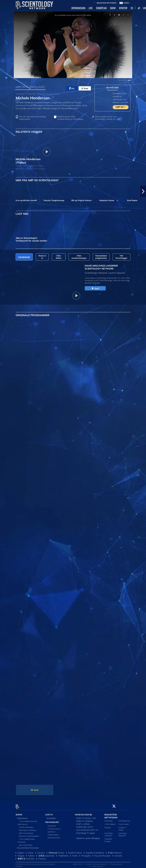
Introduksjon (52, 824)
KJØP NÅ (121, 107)
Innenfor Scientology (26, 826)
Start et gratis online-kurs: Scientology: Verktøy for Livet (108, 118)
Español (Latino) (75, 851)
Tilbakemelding (53, 833)
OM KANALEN (52, 821)
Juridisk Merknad (97, 865)
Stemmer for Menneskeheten (29, 835)
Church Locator (124, 823)
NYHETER (123, 8)
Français (42, 857)
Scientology (109, 819)
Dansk (31, 851)
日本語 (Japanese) (46, 854)
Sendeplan (51, 817)
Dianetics (108, 826)
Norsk (75, 854)
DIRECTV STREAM (84, 820)
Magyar (21, 854)
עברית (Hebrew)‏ (115, 851)
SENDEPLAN (101, 8)
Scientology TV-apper (86, 832)
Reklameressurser (54, 836)
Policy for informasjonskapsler (96, 863)
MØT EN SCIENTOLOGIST (30, 87)
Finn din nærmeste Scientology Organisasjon (32, 118)
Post (85, 88)
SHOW (113, 8)
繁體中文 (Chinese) (26, 857)
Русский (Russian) (103, 854)
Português (86, 854)
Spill (95, 288)
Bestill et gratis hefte (70, 118)
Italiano (31, 854)
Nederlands (63, 854)
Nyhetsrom (51, 830)
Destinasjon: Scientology (27, 829)
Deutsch (41, 851)
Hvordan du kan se (54, 827)
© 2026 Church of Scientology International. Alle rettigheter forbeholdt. (35, 864)
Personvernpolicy (116, 863)
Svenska (118, 854)
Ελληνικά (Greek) (56, 851)
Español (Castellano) (95, 851)
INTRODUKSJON (78, 8)
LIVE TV (49, 813)
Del (72, 88)
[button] (143, 191)
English (21, 851)
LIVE (91, 8)
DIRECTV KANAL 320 (86, 817)
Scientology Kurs (124, 819)
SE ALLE (35, 790)
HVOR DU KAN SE (83, 813)
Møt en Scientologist (26, 832)
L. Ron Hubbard (110, 823)
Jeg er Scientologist (26, 844)
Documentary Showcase (28, 846)
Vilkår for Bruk (78, 863)
